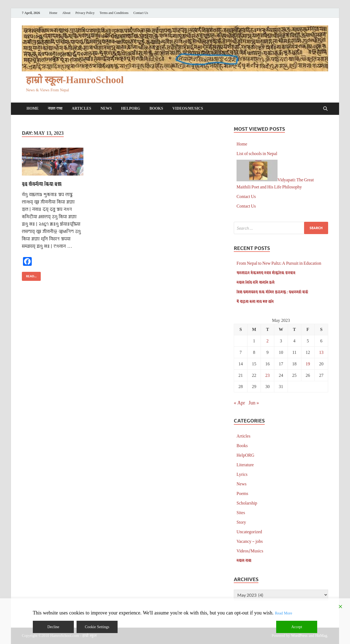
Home (53, 13)
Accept (297, 627)
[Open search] (325, 109)
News (106, 108)
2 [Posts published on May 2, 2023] (267, 341)
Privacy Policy (85, 13)
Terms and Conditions (114, 13)
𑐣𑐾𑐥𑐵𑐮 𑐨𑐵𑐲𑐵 (55, 108)
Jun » (254, 403)
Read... (29, 275)
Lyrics (242, 474)
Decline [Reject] (53, 627)
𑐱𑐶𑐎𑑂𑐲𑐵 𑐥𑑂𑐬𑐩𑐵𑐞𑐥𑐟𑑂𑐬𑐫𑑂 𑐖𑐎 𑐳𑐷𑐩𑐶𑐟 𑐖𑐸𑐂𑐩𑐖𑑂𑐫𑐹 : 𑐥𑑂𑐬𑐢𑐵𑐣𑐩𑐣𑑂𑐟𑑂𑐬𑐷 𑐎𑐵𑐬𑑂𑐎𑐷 (272, 292)
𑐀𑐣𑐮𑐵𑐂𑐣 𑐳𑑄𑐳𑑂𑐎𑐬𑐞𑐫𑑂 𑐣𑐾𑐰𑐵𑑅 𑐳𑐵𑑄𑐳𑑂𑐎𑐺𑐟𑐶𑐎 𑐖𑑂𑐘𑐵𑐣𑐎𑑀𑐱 (266, 273)
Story (241, 522)
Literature (245, 464)
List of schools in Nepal (257, 153)
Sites (241, 512)
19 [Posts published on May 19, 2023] (308, 364)
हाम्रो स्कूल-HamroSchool (75, 80)
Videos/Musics (188, 108)
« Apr (239, 403)
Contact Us (141, 13)
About (66, 13)
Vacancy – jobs (250, 541)
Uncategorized (249, 531)
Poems (242, 493)
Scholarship (247, 503)
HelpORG (131, 108)
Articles (81, 108)
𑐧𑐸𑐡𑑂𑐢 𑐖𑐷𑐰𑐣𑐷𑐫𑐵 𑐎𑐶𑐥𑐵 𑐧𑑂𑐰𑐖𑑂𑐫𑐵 (42, 184)
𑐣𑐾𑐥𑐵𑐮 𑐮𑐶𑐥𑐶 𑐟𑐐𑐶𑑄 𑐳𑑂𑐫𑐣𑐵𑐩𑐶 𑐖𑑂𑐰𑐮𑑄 (256, 282)
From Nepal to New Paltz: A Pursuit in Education (279, 263)
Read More (283, 613)
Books (156, 108)
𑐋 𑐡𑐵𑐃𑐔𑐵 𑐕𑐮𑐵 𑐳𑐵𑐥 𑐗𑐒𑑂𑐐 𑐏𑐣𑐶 (255, 301)
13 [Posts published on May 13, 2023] (321, 352)
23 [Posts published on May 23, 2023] (267, 375)
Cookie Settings (97, 627)
